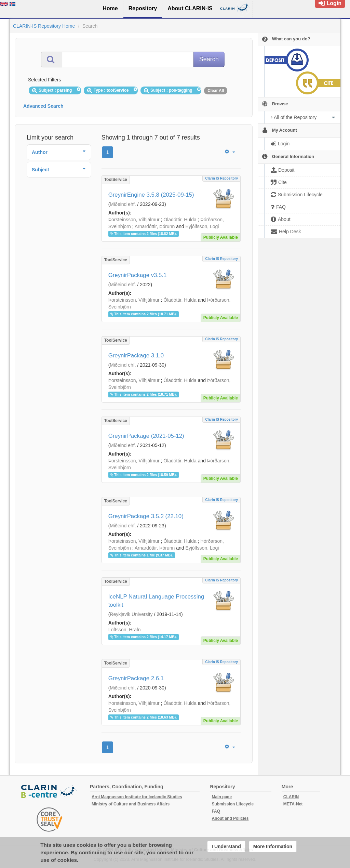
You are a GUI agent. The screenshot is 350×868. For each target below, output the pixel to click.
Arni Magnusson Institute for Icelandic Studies (137, 797)
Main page (222, 797)
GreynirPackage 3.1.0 (136, 356)
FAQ (216, 811)
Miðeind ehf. (123, 204)
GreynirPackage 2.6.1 (136, 678)
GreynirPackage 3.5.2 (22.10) (146, 516)
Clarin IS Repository (221, 178)
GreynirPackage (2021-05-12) (146, 436)
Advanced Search (43, 106)
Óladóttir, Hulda (180, 220)
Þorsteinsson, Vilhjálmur (134, 220)
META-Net (293, 804)
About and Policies (230, 818)
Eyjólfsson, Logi (202, 226)
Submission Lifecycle (233, 804)
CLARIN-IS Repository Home (44, 26)
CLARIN (291, 797)
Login (330, 3)
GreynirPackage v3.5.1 (138, 275)
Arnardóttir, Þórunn (155, 226)
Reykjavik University (131, 614)
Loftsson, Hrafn (125, 630)
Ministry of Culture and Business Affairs (131, 804)
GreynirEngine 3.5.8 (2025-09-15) (151, 195)
